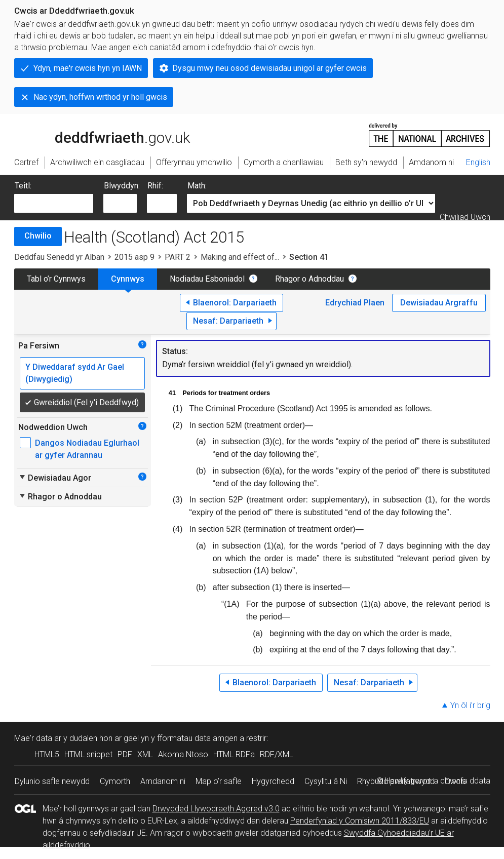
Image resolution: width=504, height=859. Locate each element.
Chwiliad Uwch (465, 217)
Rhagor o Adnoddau (309, 279)
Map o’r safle (219, 781)
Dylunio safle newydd (52, 781)
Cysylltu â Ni (326, 781)
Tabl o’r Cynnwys (56, 279)
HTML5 (47, 754)
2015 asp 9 (134, 257)
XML (145, 754)
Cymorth (115, 781)
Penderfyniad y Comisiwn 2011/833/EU (360, 821)
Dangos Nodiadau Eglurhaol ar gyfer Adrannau (87, 449)
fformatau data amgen (197, 738)
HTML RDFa (234, 754)
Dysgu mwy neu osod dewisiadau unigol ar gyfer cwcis (269, 68)
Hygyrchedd (273, 781)
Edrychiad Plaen (355, 303)
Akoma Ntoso (183, 754)
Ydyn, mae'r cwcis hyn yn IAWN (88, 68)
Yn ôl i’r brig (470, 705)
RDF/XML (277, 754)
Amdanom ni (163, 781)
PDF (125, 754)
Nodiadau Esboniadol (207, 279)
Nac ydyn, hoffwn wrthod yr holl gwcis (100, 97)
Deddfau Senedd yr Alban (59, 257)
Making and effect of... (240, 257)
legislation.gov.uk (94, 134)
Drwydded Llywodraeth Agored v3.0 (216, 809)
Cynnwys (128, 279)
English (478, 162)
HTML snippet (88, 754)
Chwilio (38, 236)
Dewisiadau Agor (55, 478)
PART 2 (178, 257)
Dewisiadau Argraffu (439, 303)
